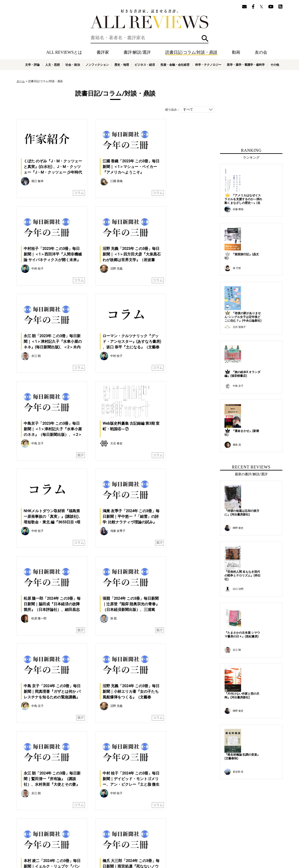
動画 (236, 52)
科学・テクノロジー (208, 65)
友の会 (261, 52)
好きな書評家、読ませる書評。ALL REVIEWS (149, 19)
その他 (275, 65)
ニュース (89, 841)
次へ (151, 689)
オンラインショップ (109, 841)
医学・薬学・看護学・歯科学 (246, 65)
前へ (80, 689)
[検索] (149, 38)
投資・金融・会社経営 (175, 65)
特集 (151, 835)
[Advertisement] (75, 741)
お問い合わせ (185, 841)
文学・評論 (32, 65)
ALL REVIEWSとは (64, 52)
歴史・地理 (122, 65)
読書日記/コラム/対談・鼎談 (191, 52)
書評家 (103, 52)
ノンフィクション (97, 65)
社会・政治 (73, 65)
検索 (205, 38)
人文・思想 (53, 65)
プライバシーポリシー (161, 841)
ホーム (21, 81)
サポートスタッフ (135, 841)
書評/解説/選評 (137, 52)
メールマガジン (178, 835)
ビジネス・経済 (145, 65)
